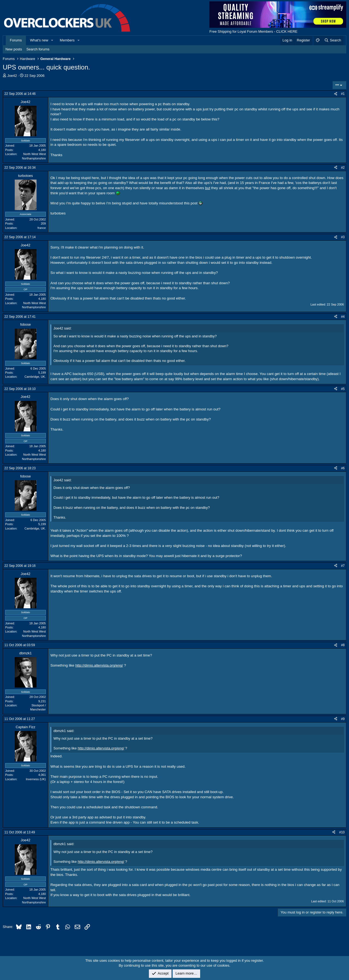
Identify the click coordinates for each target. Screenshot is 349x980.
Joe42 (12, 76)
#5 (343, 389)
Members (67, 40)
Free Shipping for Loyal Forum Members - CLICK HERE (253, 31)
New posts (14, 49)
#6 (343, 468)
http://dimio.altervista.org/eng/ (99, 665)
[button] (52, 40)
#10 (342, 832)
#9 (343, 719)
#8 (343, 645)
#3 (343, 237)
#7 (343, 566)
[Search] (333, 40)
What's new (39, 40)
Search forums (38, 49)
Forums (16, 40)
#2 (343, 168)
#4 (343, 317)
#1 (343, 94)
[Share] (336, 94)
